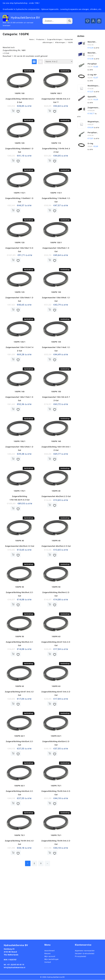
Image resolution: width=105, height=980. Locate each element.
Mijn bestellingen (52, 959)
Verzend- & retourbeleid (85, 954)
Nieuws (48, 954)
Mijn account (50, 957)
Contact (48, 962)
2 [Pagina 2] (34, 863)
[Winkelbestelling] (59, 61)
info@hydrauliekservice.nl (16, 967)
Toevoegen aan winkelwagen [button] (13, 111)
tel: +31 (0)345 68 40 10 (14, 965)
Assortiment (50, 951)
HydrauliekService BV (25, 18)
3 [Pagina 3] (41, 863)
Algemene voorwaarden (85, 951)
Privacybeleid (81, 957)
